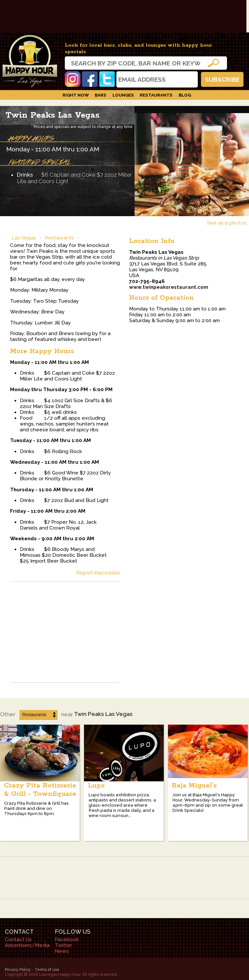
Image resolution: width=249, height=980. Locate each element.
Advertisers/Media (27, 945)
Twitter (107, 79)
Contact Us (18, 939)
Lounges (123, 95)
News (62, 951)
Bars (101, 95)
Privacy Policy (18, 969)
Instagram (73, 79)
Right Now (76, 95)
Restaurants (156, 95)
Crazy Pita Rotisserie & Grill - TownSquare (40, 790)
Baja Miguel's (194, 786)
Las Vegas (24, 238)
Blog (185, 95)
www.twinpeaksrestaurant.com (169, 287)
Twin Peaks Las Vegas (53, 115)
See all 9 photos (227, 223)
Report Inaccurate (98, 573)
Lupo (96, 786)
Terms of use (47, 969)
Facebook (90, 79)
